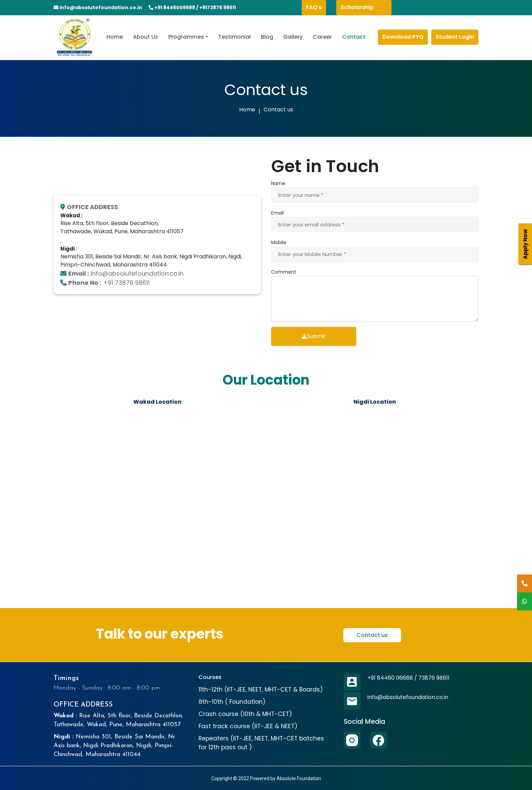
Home (115, 37)
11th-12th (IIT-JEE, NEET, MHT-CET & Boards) (261, 690)
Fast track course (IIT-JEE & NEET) (248, 726)
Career (322, 37)
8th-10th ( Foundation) (232, 702)
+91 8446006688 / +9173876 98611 (192, 7)
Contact (354, 37)
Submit (314, 336)
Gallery (293, 37)
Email (277, 213)
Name (278, 183)
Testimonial (234, 37)
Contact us (278, 109)
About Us (146, 37)
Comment (284, 272)
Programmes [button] (186, 37)
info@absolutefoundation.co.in (100, 7)
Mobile (279, 242)
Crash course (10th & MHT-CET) (245, 714)
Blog (267, 37)
